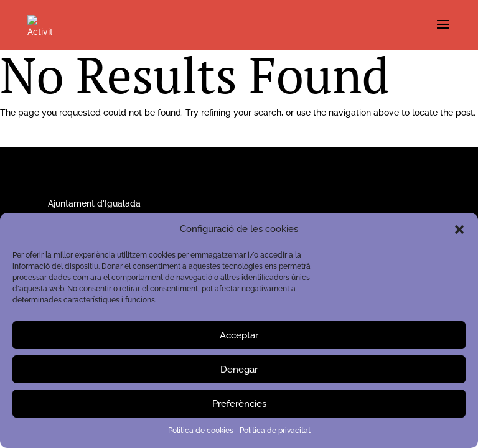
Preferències (239, 404)
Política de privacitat (275, 431)
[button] (459, 230)
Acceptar (239, 335)
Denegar (239, 370)
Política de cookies (201, 431)
